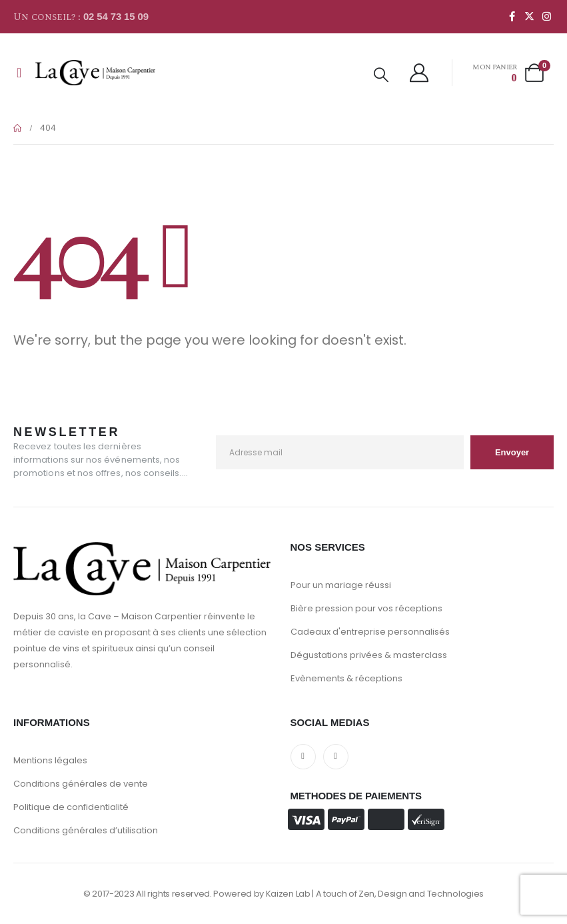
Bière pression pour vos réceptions (366, 608)
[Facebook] (512, 16)
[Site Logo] (95, 73)
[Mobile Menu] (19, 73)
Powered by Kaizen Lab (262, 894)
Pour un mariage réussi (341, 585)
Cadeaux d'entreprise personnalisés (370, 632)
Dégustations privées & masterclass (369, 655)
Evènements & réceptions (346, 678)
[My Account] (420, 73)
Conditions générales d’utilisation (86, 830)
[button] (381, 75)
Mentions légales (50, 760)
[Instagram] (546, 16)
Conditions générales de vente (81, 784)
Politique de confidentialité (71, 807)
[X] (529, 16)
